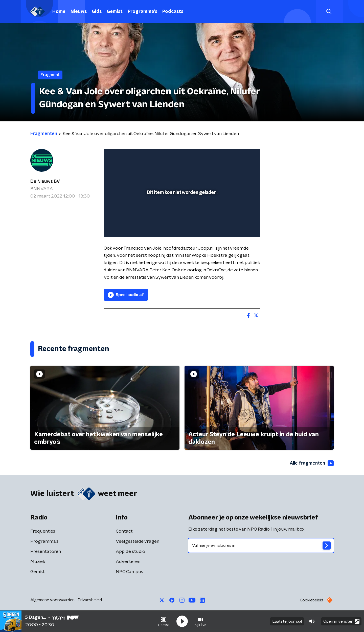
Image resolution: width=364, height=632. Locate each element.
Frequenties (43, 531)
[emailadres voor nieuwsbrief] (261, 546)
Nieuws (79, 12)
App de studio (130, 552)
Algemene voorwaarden (52, 600)
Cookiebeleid (311, 600)
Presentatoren (46, 552)
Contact (124, 531)
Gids (97, 12)
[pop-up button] (238, 226)
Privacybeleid (90, 600)
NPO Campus (129, 572)
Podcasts (173, 12)
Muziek (38, 562)
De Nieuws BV (45, 182)
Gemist (115, 12)
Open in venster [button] (341, 621)
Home (59, 12)
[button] (164, 621)
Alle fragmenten (312, 463)
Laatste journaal (287, 621)
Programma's (142, 12)
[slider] (181, 212)
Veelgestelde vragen (138, 541)
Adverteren (128, 562)
